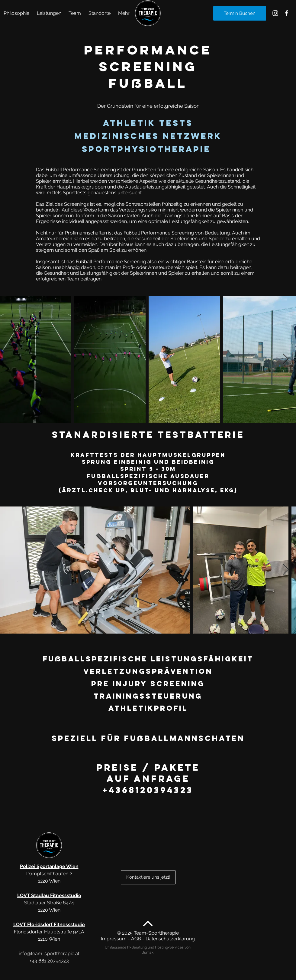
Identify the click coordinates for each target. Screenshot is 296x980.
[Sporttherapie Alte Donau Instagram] (275, 13)
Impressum (114, 939)
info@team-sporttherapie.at (49, 954)
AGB (137, 939)
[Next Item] (286, 359)
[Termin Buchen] (240, 13)
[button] (49, 13)
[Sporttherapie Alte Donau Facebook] (286, 13)
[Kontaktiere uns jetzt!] (148, 877)
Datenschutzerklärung (170, 939)
